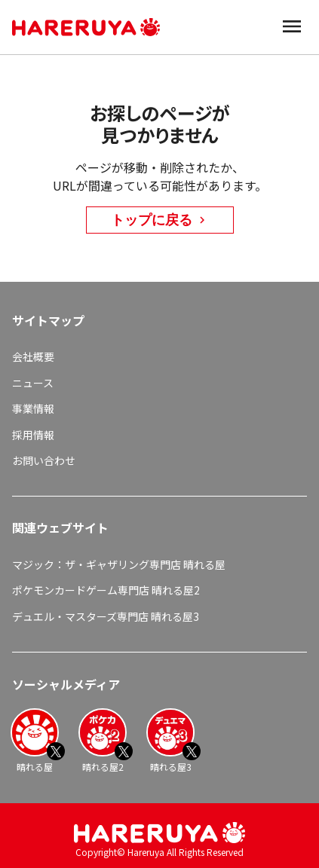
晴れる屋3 (170, 741)
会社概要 (33, 356)
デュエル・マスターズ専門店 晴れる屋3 (106, 616)
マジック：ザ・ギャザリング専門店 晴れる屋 (119, 564)
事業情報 (33, 408)
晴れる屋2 (103, 741)
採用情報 (33, 435)
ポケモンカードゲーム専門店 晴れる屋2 (106, 590)
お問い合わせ (44, 460)
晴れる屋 (35, 741)
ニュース (33, 383)
